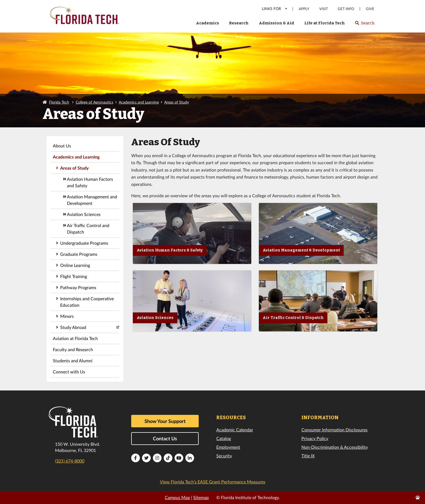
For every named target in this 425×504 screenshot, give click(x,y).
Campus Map (177, 497)
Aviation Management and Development (92, 200)
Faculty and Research (73, 349)
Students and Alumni (73, 361)
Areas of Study (177, 102)
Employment (228, 447)
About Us (62, 146)
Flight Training (74, 276)
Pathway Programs (78, 287)
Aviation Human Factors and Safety (90, 182)
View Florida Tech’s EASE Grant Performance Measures (213, 482)
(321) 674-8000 (70, 461)
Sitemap (201, 497)
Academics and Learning (139, 102)
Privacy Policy (315, 438)
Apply (304, 9)
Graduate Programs (79, 254)
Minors (67, 316)
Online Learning (75, 265)
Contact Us (165, 438)
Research (239, 23)
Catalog (224, 438)
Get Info (346, 9)
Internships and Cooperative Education (87, 302)
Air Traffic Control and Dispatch (88, 229)
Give (370, 9)
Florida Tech (59, 102)
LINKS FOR (275, 9)
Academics (207, 23)
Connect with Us (69, 372)
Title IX (308, 456)
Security (224, 456)
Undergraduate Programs (84, 243)
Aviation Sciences (84, 214)
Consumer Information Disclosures (334, 430)
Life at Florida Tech (325, 23)
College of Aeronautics (94, 102)
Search (364, 25)
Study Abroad (73, 327)
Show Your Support (165, 421)
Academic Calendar (235, 430)
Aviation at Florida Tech (75, 338)
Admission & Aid (276, 23)
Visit (324, 9)
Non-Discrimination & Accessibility (335, 447)
